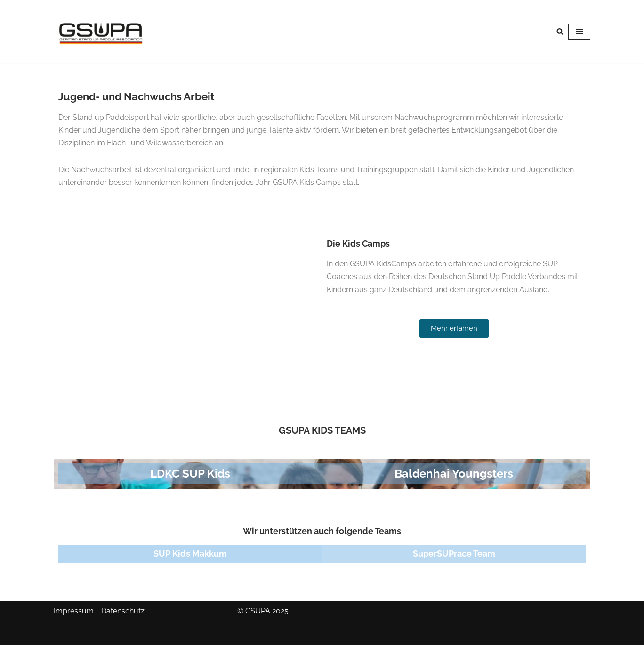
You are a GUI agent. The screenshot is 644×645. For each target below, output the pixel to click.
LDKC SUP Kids (190, 474)
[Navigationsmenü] (579, 32)
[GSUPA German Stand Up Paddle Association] (101, 32)
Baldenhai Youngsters (454, 474)
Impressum (74, 611)
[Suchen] (560, 31)
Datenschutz (123, 611)
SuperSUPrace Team (454, 553)
